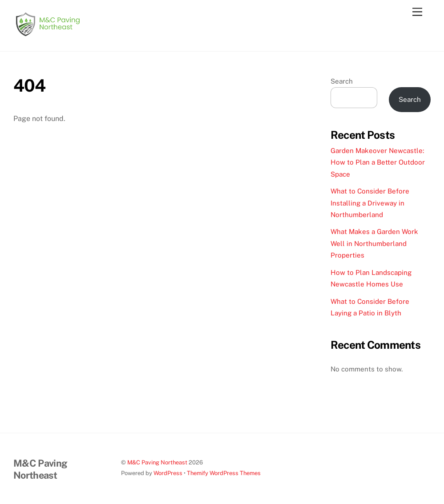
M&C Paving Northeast (157, 462)
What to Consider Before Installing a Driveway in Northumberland (370, 203)
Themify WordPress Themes (224, 473)
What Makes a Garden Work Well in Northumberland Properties (374, 243)
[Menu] (417, 12)
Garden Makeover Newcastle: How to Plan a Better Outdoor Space (378, 162)
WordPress (168, 473)
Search (342, 81)
